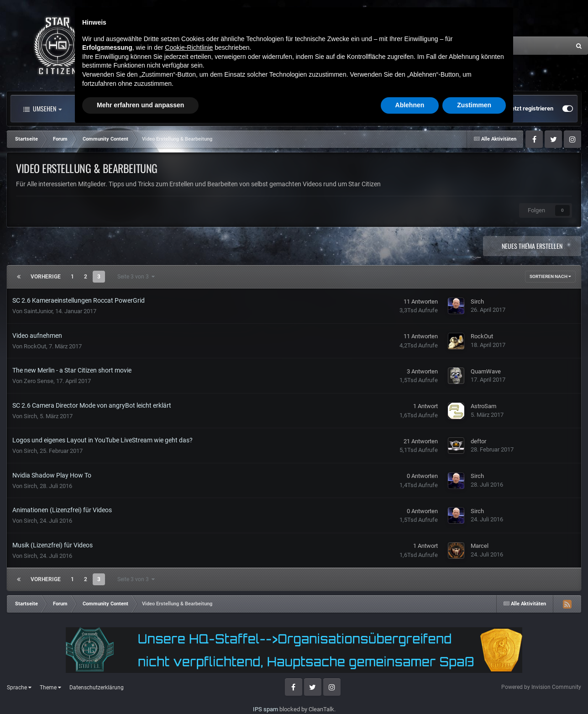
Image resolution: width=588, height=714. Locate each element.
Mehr (315, 109)
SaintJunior (38, 311)
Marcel (480, 546)
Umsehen (42, 109)
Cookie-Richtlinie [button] (189, 631)
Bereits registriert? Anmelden (457, 109)
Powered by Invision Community (541, 687)
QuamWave (486, 371)
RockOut (35, 346)
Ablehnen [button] (410, 689)
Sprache (19, 688)
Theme (50, 688)
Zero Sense (39, 381)
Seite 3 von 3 (136, 277)
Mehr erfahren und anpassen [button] (140, 689)
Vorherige (46, 277)
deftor (478, 441)
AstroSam (483, 406)
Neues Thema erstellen (532, 246)
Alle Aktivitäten (107, 109)
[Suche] (480, 46)
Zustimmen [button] (474, 689)
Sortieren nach (550, 276)
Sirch (477, 302)
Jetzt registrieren (531, 108)
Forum (170, 109)
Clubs (218, 109)
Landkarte (266, 109)
